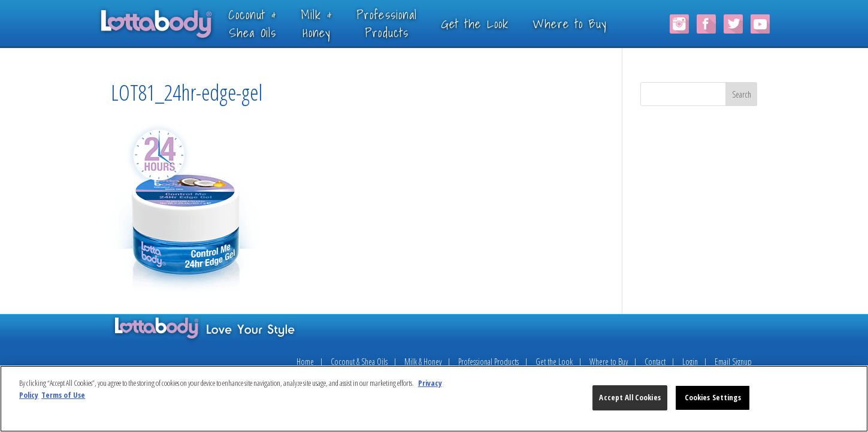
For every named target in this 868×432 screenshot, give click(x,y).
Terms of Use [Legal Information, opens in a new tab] (63, 395)
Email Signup (733, 362)
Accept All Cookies (630, 397)
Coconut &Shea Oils (270, 23)
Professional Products (489, 362)
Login (690, 362)
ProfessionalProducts (405, 23)
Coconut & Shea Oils (359, 362)
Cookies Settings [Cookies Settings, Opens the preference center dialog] (713, 397)
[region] (434, 399)
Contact (655, 362)
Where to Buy (588, 23)
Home (305, 362)
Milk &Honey (335, 23)
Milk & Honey (423, 362)
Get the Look (493, 23)
